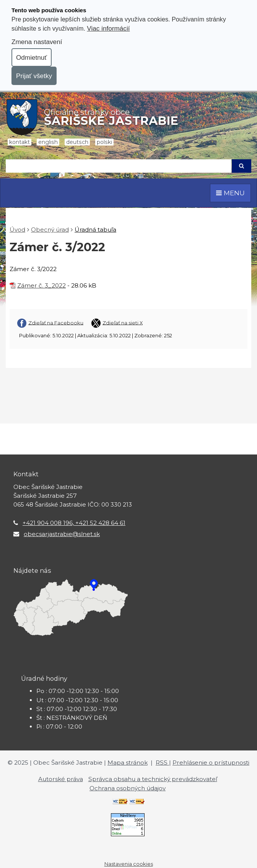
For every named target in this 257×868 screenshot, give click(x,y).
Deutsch (77, 142)
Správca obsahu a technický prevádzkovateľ (153, 779)
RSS (162, 763)
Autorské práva (61, 779)
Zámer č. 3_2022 (41, 285)
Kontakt (20, 142)
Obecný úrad (50, 230)
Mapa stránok (128, 763)
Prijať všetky (34, 76)
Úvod (17, 230)
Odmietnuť (32, 57)
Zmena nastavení (37, 42)
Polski (104, 142)
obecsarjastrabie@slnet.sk (62, 534)
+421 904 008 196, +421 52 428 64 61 (74, 523)
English (48, 142)
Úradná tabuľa (95, 230)
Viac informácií (108, 28)
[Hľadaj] (119, 166)
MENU (230, 193)
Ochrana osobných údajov (128, 788)
